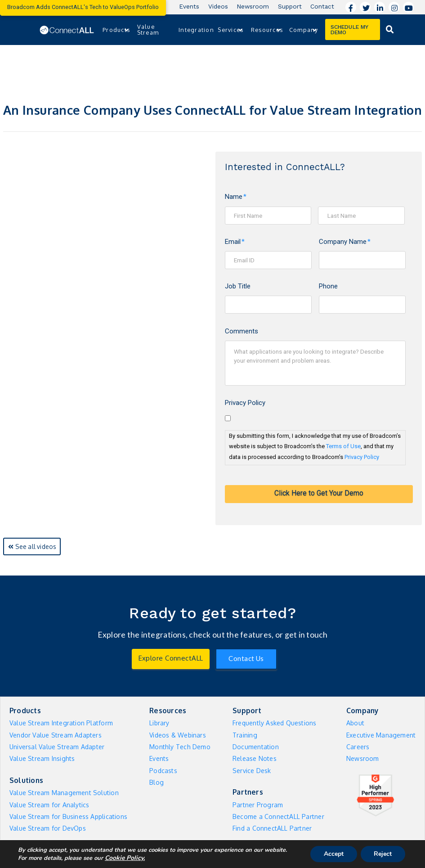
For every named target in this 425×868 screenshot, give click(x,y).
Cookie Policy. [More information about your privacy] (125, 858)
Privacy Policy (245, 403)
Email (235, 242)
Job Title (238, 286)
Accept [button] (333, 854)
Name (236, 197)
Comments (242, 331)
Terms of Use (343, 446)
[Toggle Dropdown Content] (390, 29)
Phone (328, 286)
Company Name (345, 242)
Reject (383, 854)
